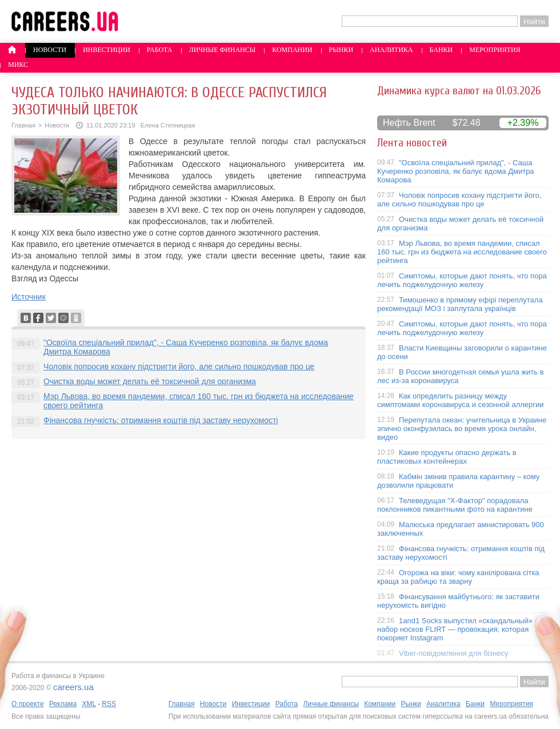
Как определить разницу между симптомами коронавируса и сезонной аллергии (461, 400)
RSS (109, 704)
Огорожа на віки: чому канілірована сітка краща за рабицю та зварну (458, 577)
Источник (29, 297)
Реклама (63, 704)
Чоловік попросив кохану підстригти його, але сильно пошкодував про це (179, 367)
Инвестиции (107, 50)
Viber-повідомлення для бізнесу (454, 653)
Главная (23, 125)
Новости (50, 50)
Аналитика (391, 50)
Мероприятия (495, 50)
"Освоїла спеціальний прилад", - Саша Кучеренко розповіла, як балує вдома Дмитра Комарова (456, 171)
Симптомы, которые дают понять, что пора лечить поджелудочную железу (462, 280)
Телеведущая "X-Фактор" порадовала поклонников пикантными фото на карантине (455, 505)
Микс (18, 65)
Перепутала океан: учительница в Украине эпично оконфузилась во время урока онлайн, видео (462, 429)
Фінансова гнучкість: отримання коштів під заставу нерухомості (161, 420)
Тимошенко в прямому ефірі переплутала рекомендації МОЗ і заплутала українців (460, 304)
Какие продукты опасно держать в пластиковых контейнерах (447, 457)
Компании (292, 50)
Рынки (341, 50)
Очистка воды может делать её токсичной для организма (150, 381)
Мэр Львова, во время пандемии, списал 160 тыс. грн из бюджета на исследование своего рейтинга (462, 252)
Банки (441, 50)
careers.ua (73, 687)
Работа (160, 50)
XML (89, 704)
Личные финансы (223, 50)
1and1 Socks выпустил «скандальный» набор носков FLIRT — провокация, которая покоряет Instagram (455, 629)
